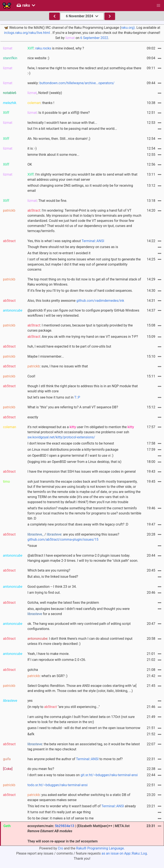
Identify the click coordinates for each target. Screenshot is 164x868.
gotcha (33, 670)
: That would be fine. (47, 201)
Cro (61, 848)
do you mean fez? (41, 769)
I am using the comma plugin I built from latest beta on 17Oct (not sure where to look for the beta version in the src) (81, 719)
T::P (77, 397)
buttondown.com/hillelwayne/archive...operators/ (77, 83)
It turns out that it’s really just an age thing (59, 812)
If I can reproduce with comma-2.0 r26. (57, 660)
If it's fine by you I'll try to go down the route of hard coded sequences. (80, 291)
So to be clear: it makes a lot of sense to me (60, 818)
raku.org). (128, 28)
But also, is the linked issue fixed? (53, 577)
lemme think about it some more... (53, 155)
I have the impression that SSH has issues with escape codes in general (81, 472)
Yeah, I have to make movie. (48, 654)
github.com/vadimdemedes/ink (100, 301)
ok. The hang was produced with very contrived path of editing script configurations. (79, 626)
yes (30, 701)
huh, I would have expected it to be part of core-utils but (69, 346)
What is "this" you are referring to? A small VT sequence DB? (73, 407)
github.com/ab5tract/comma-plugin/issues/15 (63, 539)
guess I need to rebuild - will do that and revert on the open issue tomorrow (84, 728)
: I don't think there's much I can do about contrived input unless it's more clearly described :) (80, 641)
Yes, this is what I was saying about (66, 241)
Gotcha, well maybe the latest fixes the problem (63, 603)
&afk (31, 734)
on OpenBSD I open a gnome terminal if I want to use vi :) (70, 456)
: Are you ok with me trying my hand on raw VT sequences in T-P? (83, 337)
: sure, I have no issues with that (58, 366)
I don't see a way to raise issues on (82, 775)
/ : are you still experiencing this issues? (73, 537)
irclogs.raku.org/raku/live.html (27, 33)
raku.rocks (43, 48)
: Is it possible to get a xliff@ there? (59, 113)
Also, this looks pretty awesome (76, 301)
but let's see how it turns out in (54, 397)
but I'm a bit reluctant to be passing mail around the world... (72, 129)
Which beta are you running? (49, 570)
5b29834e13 (65, 826)
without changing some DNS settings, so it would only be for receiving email (80, 188)
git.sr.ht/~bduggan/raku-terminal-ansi (109, 775)
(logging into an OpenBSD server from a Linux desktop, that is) (74, 462)
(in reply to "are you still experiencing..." (64, 707)
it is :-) (32, 148)
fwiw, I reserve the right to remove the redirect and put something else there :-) (84, 71)
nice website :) (38, 58)
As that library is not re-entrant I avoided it (59, 253)
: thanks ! (41, 103)
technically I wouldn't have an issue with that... (62, 123)
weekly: (71, 83)
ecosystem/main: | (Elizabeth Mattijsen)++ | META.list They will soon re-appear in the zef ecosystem (78, 834)
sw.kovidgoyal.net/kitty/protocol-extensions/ (61, 437)
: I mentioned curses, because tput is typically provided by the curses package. (80, 328)
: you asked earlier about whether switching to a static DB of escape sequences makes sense (79, 797)
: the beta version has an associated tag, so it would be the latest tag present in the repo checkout (83, 747)
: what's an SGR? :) (47, 676)
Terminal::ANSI (93, 241)
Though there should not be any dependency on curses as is (73, 247)
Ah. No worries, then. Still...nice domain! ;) (59, 139)
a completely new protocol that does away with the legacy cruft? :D (78, 524)
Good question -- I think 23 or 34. (52, 587)
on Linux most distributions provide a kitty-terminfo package (73, 450)
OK (30, 164)
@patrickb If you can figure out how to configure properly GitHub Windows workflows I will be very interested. (83, 313)
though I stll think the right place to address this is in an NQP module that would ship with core (83, 389)
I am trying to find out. (44, 593)
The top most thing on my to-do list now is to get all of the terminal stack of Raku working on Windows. (84, 282)
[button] (158, 6)
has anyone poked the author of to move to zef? (75, 759)
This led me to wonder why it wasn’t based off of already (82, 806)
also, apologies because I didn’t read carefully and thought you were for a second (78, 611)
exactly (33, 417)
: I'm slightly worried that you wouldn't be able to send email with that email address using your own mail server (82, 177)
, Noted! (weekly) (45, 93)
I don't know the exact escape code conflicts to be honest (71, 443)
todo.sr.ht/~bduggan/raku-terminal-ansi (57, 785)
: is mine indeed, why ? (56, 48)
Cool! (31, 376)
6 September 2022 (94, 38)
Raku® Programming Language (100, 848)
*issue (32, 546)
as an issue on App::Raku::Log (124, 853)
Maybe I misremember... (46, 356)
